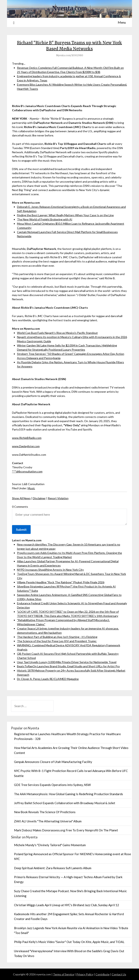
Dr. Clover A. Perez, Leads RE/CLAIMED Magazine (48, 679)
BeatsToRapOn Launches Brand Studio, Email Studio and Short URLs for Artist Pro (68, 666)
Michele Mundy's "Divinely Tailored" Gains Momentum (50, 845)
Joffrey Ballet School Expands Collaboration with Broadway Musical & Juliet (65, 803)
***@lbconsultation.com (27, 471)
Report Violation (58, 498)
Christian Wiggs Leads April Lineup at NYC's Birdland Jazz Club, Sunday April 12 (66, 905)
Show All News (21, 498)
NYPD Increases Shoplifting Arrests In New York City (50, 570)
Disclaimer (39, 498)
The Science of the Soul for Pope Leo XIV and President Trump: (57, 641)
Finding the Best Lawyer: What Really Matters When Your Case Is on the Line (65, 215)
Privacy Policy (85, 974)
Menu (122, 22)
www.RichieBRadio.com (27, 438)
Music (31, 488)
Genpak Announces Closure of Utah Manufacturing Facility (53, 762)
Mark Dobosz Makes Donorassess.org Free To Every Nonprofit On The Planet (66, 830)
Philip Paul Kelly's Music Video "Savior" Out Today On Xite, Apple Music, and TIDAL (69, 942)
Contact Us (119, 974)
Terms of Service (64, 974)
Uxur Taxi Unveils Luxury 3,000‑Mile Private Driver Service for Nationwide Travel (67, 662)
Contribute (103, 974)
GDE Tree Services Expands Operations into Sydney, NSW (52, 785)
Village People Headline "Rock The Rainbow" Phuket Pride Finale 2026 (61, 582)
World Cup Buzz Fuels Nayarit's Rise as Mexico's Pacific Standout (57, 333)
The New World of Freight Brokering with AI (45, 219)
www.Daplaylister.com (26, 446)
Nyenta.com (70, 8)
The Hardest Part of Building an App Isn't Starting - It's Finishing (57, 637)
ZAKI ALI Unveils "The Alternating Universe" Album (48, 821)
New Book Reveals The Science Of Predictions (45, 812)
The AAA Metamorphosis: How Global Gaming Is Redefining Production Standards (68, 794)
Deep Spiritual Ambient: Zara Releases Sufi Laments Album (53, 868)
